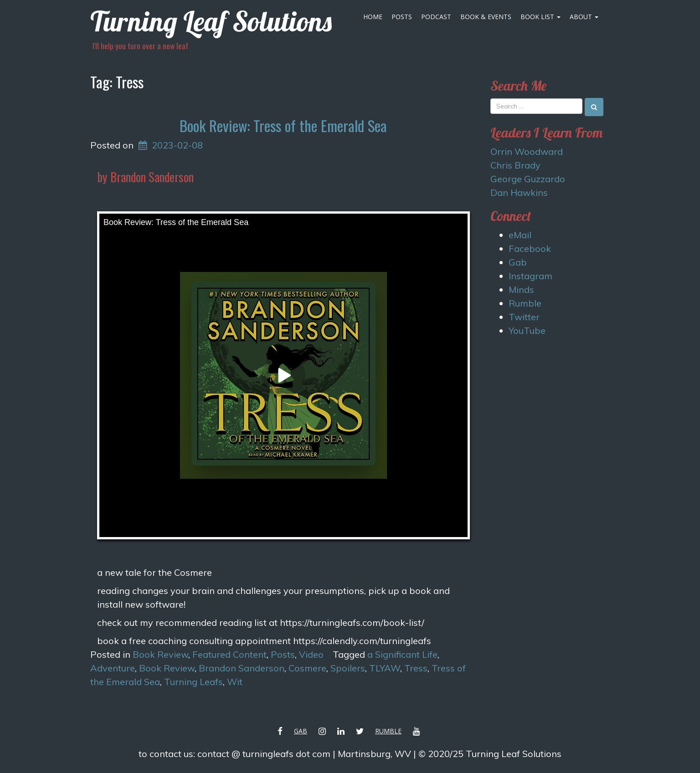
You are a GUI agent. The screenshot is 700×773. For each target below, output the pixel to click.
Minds (521, 289)
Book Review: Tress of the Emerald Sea (283, 125)
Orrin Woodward (527, 151)
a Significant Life (402, 654)
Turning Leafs (193, 682)
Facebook (530, 248)
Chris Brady (515, 165)
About (584, 17)
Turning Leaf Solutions (211, 21)
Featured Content (229, 654)
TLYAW (385, 668)
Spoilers (348, 668)
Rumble (525, 303)
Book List (540, 17)
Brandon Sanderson (242, 668)
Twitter (524, 317)
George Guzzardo (528, 179)
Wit (235, 682)
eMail (520, 235)
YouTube (527, 330)
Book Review (160, 654)
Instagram (530, 276)
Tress (416, 668)
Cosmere (307, 668)
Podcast (436, 17)
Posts (402, 17)
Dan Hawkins (519, 192)
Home (373, 17)
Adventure (113, 668)
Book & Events (486, 17)
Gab (518, 262)
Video (311, 654)
